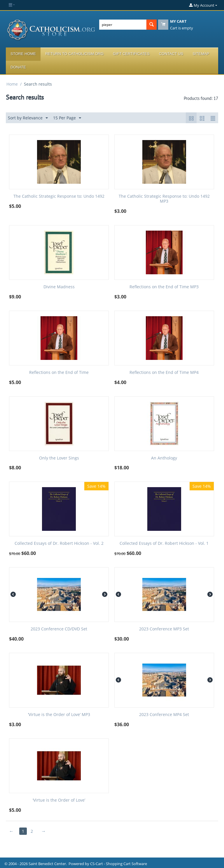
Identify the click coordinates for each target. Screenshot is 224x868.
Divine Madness (59, 287)
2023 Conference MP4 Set (164, 715)
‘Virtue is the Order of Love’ (59, 800)
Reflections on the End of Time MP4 (164, 373)
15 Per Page (67, 118)
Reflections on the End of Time (59, 373)
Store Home (23, 54)
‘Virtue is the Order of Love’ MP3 (59, 715)
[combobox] (123, 25)
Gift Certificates (131, 54)
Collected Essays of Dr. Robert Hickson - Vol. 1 (164, 543)
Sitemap (201, 54)
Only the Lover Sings (59, 458)
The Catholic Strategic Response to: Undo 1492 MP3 (164, 199)
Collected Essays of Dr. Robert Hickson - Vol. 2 (59, 543)
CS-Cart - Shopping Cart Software (119, 864)
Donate (18, 67)
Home (12, 84)
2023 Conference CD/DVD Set (59, 629)
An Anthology (164, 458)
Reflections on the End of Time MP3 (164, 287)
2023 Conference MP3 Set (164, 629)
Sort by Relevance (28, 118)
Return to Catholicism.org (74, 54)
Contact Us (171, 54)
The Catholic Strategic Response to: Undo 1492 (59, 196)
